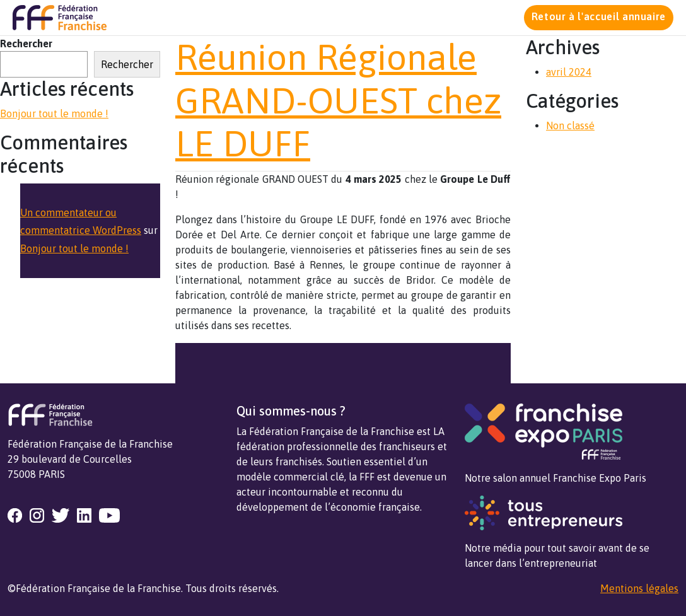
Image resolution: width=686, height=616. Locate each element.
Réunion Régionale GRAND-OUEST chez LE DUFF (338, 100)
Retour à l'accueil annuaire (599, 16)
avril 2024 (569, 72)
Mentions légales (639, 588)
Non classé (570, 125)
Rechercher (26, 44)
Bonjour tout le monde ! (54, 113)
